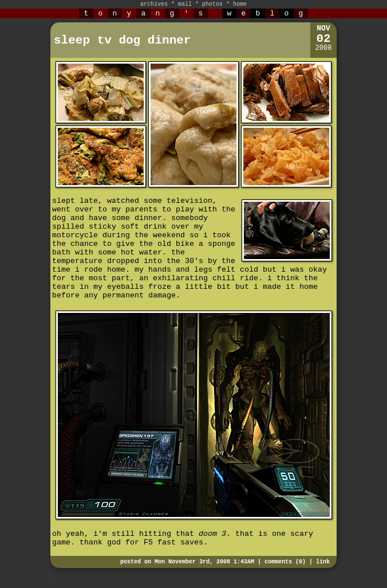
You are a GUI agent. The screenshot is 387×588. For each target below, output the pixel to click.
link (323, 562)
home (240, 4)
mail (185, 4)
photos (212, 4)
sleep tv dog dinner (122, 40)
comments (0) (285, 562)
